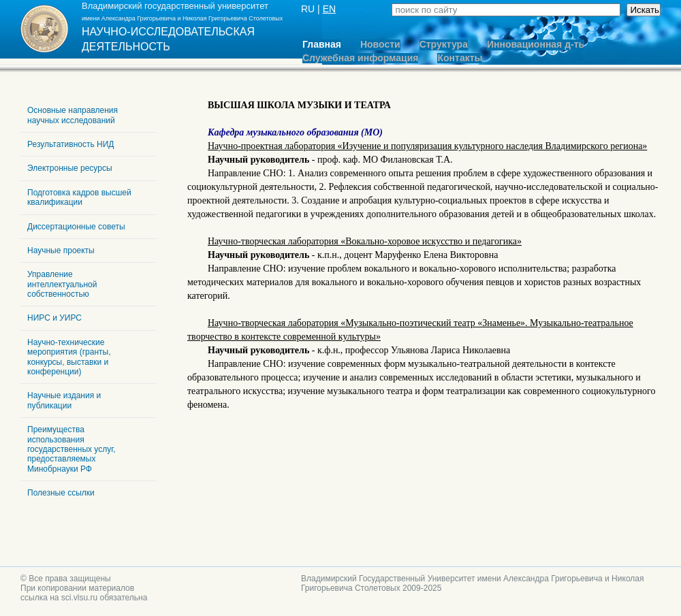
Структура (444, 45)
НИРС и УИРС (54, 318)
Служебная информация (360, 58)
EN (329, 9)
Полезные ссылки (61, 493)
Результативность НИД (70, 144)
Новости (380, 45)
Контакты (460, 58)
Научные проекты (61, 250)
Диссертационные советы (76, 227)
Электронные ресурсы (70, 168)
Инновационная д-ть (536, 45)
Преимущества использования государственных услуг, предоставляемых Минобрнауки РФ (71, 449)
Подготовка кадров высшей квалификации (79, 197)
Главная (322, 45)
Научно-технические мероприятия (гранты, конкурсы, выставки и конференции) (69, 357)
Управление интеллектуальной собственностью (62, 284)
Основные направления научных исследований (73, 115)
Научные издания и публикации (64, 400)
